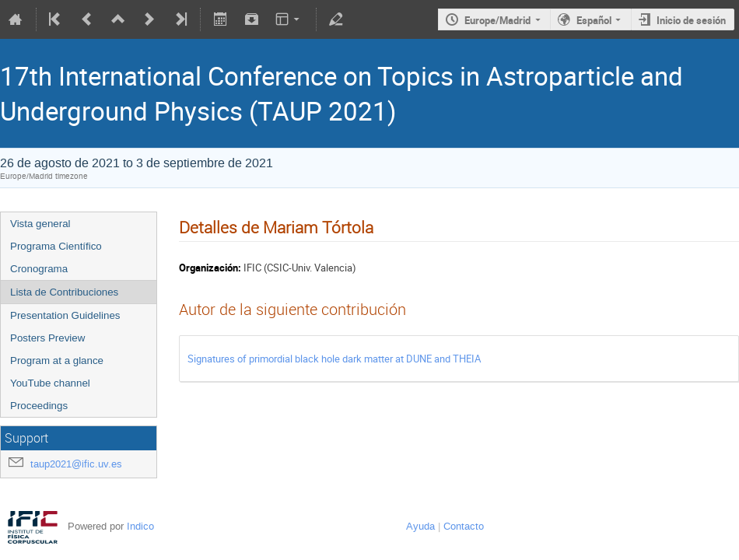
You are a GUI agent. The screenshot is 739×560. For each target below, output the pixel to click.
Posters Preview (47, 338)
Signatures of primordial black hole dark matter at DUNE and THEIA (334, 359)
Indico (140, 526)
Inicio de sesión (691, 20)
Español (594, 20)
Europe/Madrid (497, 20)
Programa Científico (56, 246)
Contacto (464, 526)
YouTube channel (50, 383)
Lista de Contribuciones (64, 292)
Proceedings (39, 406)
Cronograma (39, 269)
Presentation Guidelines (65, 315)
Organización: (210, 268)
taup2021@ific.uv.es (76, 464)
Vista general (40, 224)
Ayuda (420, 526)
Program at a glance (57, 360)
